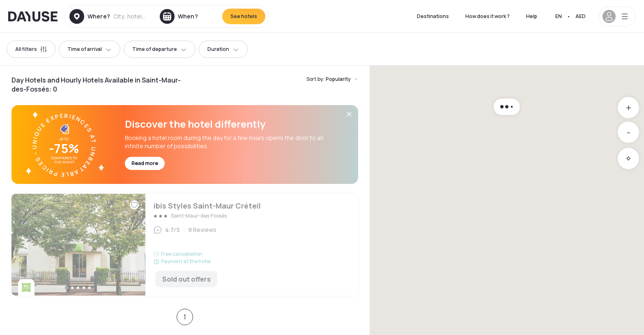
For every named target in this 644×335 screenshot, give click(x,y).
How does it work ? (488, 16)
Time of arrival (90, 49)
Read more (145, 163)
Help (532, 16)
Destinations (433, 16)
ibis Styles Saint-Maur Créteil (185, 245)
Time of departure (160, 49)
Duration (223, 49)
